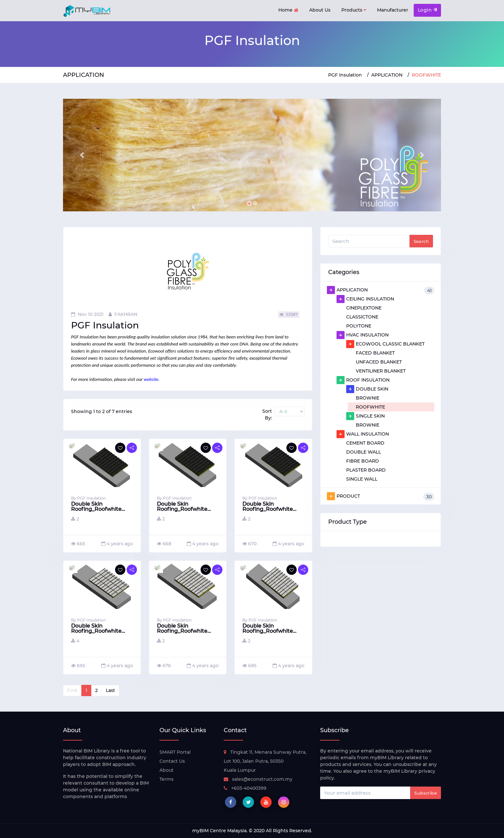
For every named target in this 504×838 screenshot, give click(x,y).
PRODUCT (381, 496)
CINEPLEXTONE (364, 308)
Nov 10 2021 (87, 314)
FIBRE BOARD (363, 461)
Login (427, 10)
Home (288, 10)
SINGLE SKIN (365, 416)
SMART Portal (175, 752)
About (166, 770)
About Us (320, 10)
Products (354, 10)
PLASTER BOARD (366, 470)
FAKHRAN (123, 314)
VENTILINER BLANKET (381, 371)
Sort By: (267, 414)
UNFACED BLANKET (379, 362)
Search (421, 241)
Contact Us (172, 761)
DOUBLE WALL (364, 452)
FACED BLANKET (375, 353)
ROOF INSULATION (363, 380)
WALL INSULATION (363, 434)
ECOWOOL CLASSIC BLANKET (385, 344)
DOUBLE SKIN (367, 389)
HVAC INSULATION (363, 335)
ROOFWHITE (370, 407)
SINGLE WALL (362, 479)
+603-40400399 (245, 788)
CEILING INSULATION (365, 299)
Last (110, 690)
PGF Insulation (345, 75)
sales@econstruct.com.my (258, 779)
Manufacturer (393, 10)
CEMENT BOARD (365, 443)
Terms (166, 779)
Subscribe (426, 793)
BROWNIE (368, 398)
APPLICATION (387, 75)
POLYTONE (359, 326)
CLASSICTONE (362, 317)
